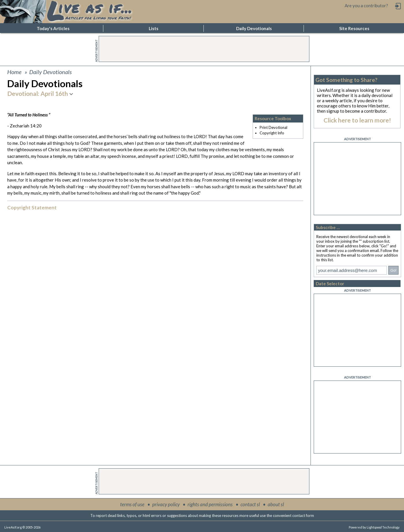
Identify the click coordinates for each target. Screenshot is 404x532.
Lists (154, 28)
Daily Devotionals (254, 28)
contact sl (250, 504)
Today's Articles (53, 28)
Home (14, 72)
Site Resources (354, 28)
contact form (303, 515)
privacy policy (166, 504)
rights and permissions (210, 504)
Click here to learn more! (357, 120)
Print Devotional (273, 127)
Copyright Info (272, 133)
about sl (276, 504)
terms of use (132, 504)
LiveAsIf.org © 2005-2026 (22, 527)
